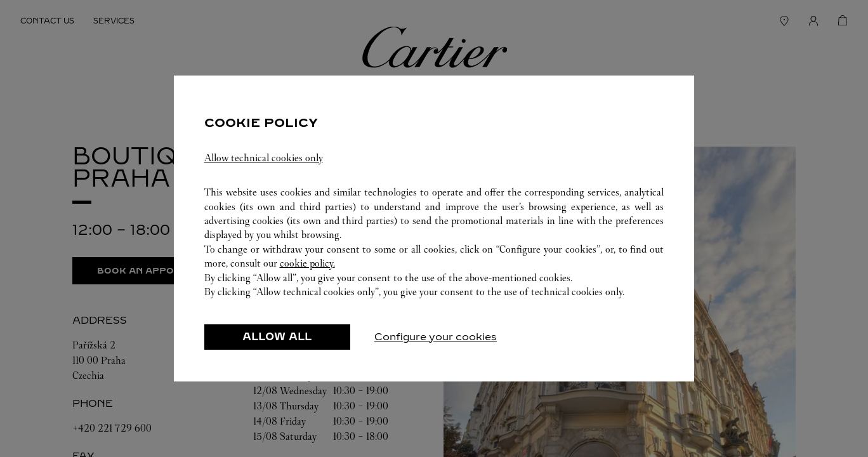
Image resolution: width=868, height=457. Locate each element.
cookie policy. (307, 263)
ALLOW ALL (277, 337)
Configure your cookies (436, 337)
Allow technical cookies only (264, 158)
